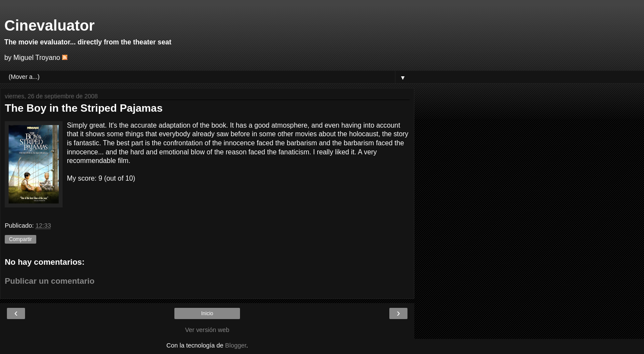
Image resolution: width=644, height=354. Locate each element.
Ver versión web (207, 330)
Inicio (207, 313)
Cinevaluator (49, 25)
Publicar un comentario (50, 281)
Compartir (21, 239)
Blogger (236, 345)
